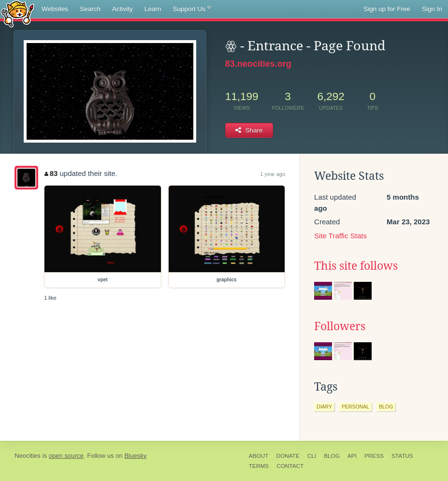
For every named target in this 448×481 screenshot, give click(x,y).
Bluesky (135, 456)
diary (324, 407)
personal (355, 407)
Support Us (192, 9)
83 (51, 173)
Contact (290, 466)
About (259, 456)
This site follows (356, 266)
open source (66, 456)
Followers (340, 326)
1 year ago (273, 174)
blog (386, 407)
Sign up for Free (387, 9)
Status (402, 456)
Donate (288, 456)
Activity (123, 9)
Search (90, 9)
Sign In (432, 9)
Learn (153, 9)
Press (374, 456)
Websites (55, 9)
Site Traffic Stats (340, 236)
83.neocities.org (258, 64)
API (352, 456)
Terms (259, 466)
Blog (332, 456)
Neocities (28, 456)
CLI (312, 456)
